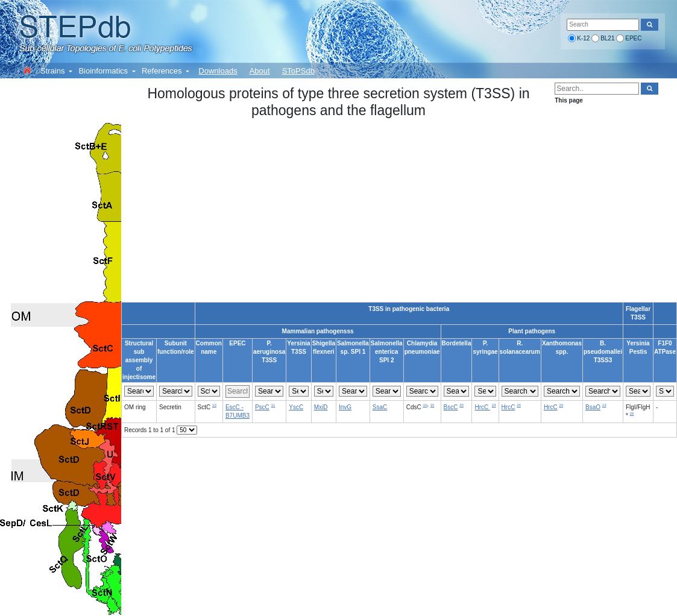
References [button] (163, 71)
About (260, 71)
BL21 (607, 38)
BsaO (593, 407)
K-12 (583, 38)
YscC (296, 407)
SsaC (380, 407)
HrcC (482, 407)
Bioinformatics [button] (104, 71)
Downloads (218, 71)
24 (494, 405)
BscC (451, 407)
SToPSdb (298, 71)
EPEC (633, 38)
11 (273, 405)
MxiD (321, 407)
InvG (345, 407)
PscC (262, 407)
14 (425, 405)
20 (461, 405)
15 (433, 405)
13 (604, 405)
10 (214, 405)
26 (632, 413)
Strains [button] (54, 71)
